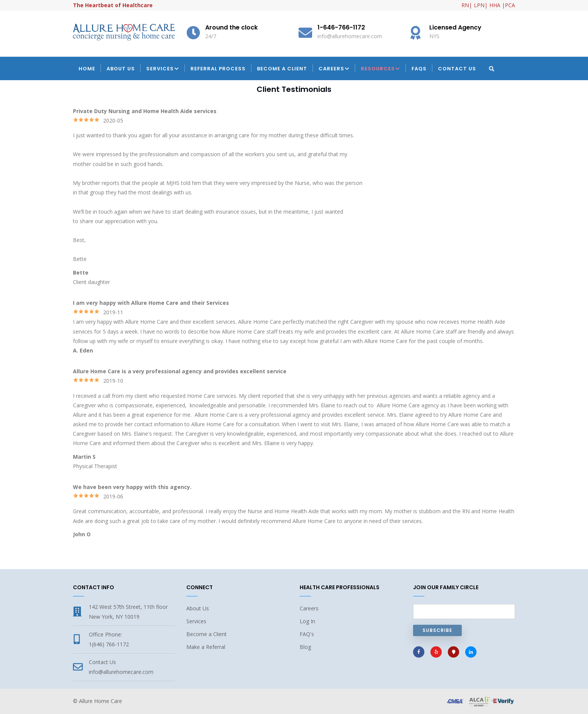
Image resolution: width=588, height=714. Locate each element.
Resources (381, 69)
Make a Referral (206, 647)
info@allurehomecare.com (121, 672)
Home (87, 69)
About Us (121, 69)
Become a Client (282, 69)
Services (163, 69)
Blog (305, 647)
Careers (334, 69)
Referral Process (218, 69)
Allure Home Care (101, 701)
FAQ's (307, 634)
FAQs (419, 69)
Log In (307, 621)
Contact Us (457, 69)
